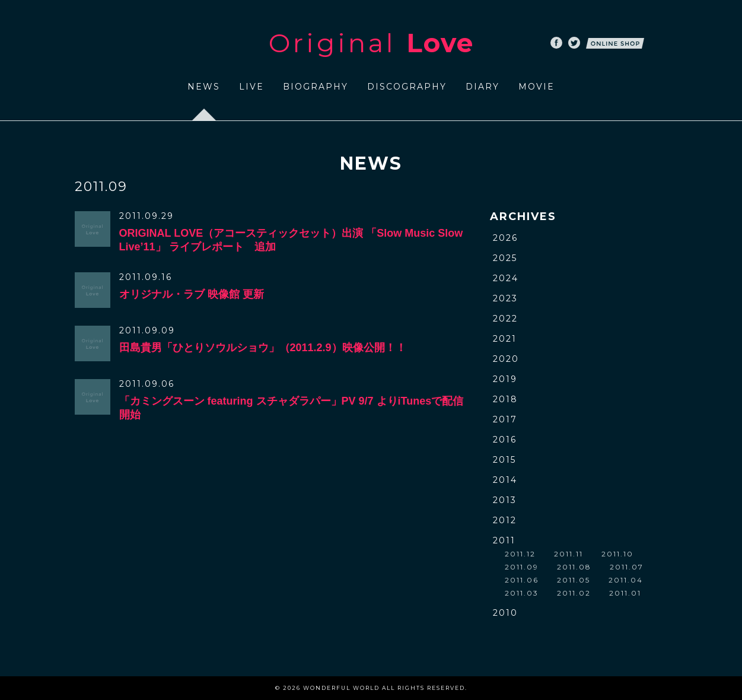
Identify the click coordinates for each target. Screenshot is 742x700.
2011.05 (574, 580)
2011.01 (625, 593)
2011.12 (520, 554)
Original (371, 43)
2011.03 (522, 593)
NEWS (204, 87)
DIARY (483, 87)
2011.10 (617, 554)
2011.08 (574, 567)
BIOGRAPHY (316, 87)
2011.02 (574, 593)
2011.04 (626, 580)
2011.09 (522, 567)
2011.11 (569, 554)
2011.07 (627, 567)
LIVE (251, 87)
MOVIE (536, 87)
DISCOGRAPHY (407, 87)
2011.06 (522, 580)
